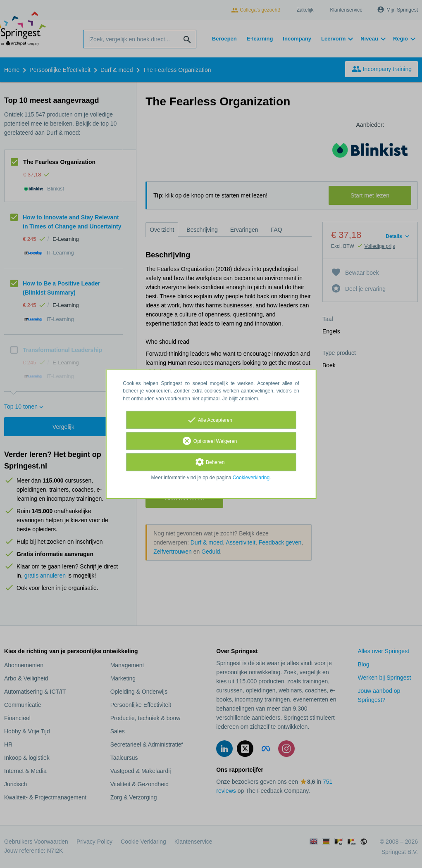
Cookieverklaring (251, 478)
